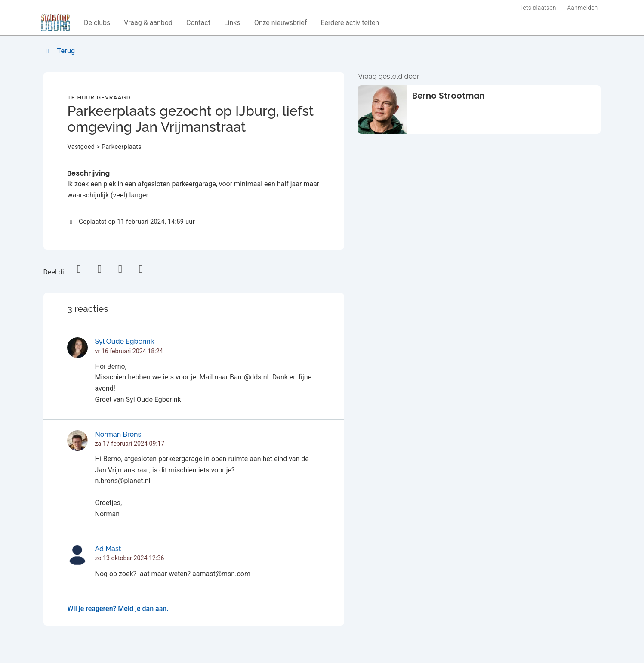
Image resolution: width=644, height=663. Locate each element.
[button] (97, 23)
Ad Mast (108, 549)
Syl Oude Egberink (124, 341)
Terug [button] (60, 51)
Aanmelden (582, 8)
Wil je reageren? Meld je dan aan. (118, 609)
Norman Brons (118, 434)
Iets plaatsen (539, 8)
